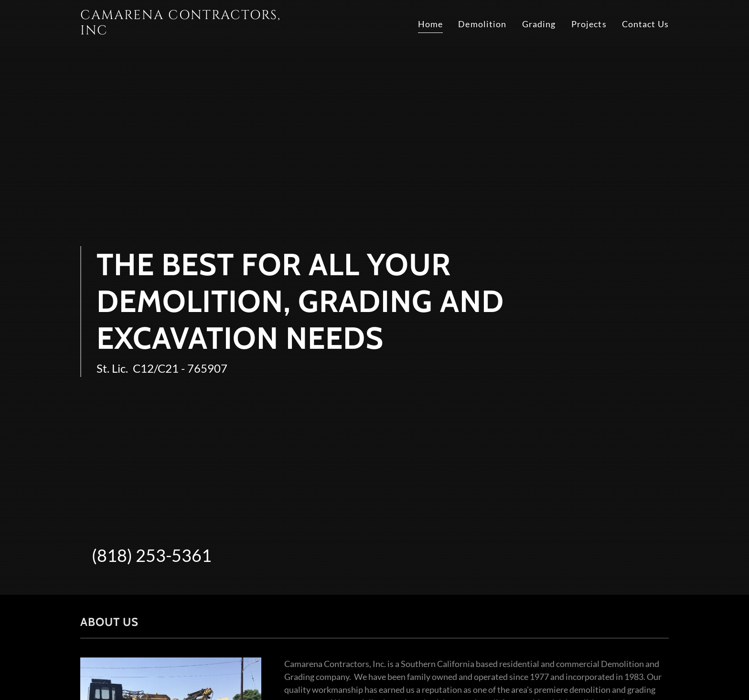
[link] (183, 31)
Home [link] (431, 24)
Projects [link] (589, 24)
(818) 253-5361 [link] (152, 555)
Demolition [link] (482, 24)
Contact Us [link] (645, 24)
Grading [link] (539, 24)
